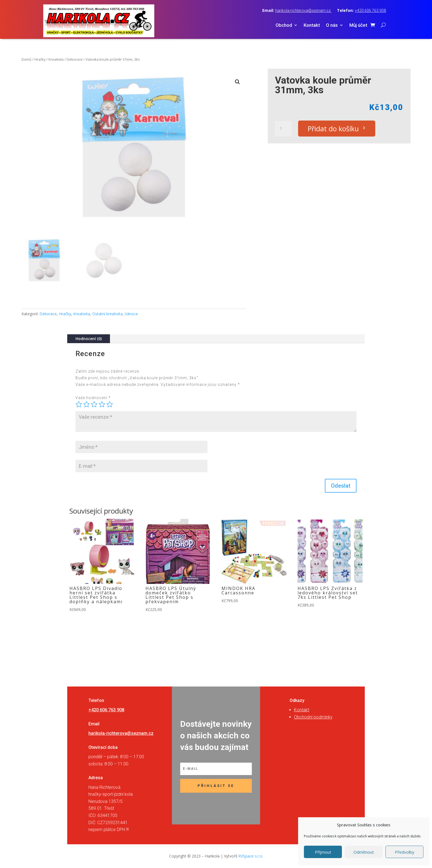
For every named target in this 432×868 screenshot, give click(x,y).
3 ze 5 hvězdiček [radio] (94, 404)
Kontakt (312, 26)
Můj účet (358, 26)
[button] (237, 82)
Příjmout (323, 852)
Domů (26, 59)
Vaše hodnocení (93, 398)
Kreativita (56, 59)
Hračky (40, 59)
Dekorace (75, 59)
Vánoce (131, 314)
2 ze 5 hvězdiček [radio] (87, 404)
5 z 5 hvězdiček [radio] (110, 404)
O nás (332, 26)
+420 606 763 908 (370, 10)
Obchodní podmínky (313, 717)
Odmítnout (364, 852)
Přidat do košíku (333, 129)
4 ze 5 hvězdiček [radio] (102, 404)
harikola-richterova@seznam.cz (303, 10)
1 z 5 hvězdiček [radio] (79, 404)
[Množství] (283, 129)
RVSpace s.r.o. (251, 856)
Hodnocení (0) (89, 339)
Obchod (284, 26)
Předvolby (405, 852)
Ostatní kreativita (107, 314)
